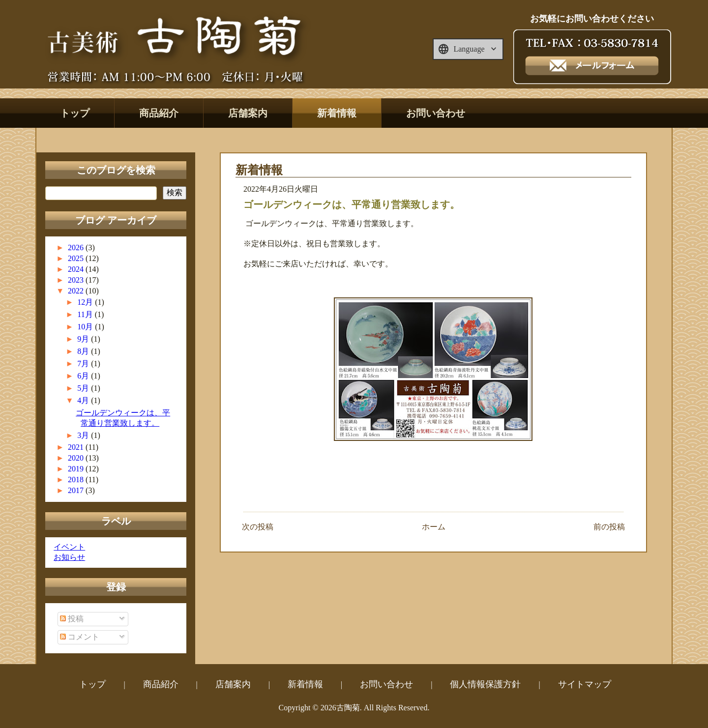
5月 (84, 388)
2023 (77, 280)
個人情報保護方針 (485, 684)
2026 (77, 248)
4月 (84, 400)
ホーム (434, 527)
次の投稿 (258, 527)
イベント (69, 547)
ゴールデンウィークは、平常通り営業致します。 (352, 204)
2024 (77, 269)
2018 (77, 480)
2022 (77, 291)
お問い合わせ (436, 113)
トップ (75, 113)
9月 (84, 339)
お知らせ (69, 557)
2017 (77, 490)
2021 (77, 447)
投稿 (72, 619)
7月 (84, 364)
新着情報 (337, 113)
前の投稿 (609, 527)
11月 (86, 314)
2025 (77, 258)
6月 (84, 376)
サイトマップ (585, 684)
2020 (77, 458)
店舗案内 (248, 113)
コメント (80, 637)
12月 (86, 302)
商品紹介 (159, 113)
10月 (86, 327)
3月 (84, 435)
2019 (77, 469)
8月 (84, 351)
